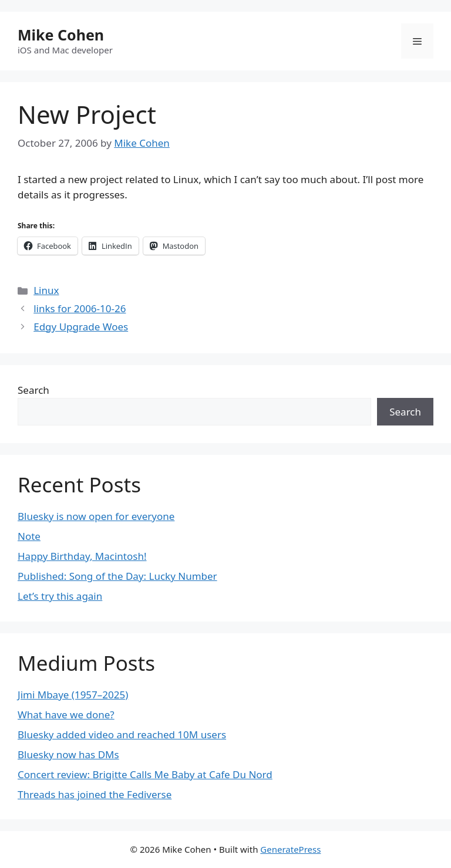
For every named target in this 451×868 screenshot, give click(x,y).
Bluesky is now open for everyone (96, 516)
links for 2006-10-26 (80, 308)
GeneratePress (290, 849)
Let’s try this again (60, 596)
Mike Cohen (61, 35)
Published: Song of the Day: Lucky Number (117, 576)
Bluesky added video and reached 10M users (122, 734)
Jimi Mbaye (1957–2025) (73, 695)
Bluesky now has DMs (68, 754)
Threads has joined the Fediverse (95, 794)
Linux (46, 290)
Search (33, 390)
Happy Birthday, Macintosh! (82, 556)
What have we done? (66, 715)
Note (29, 536)
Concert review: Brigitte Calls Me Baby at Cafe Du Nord (145, 774)
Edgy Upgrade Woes (81, 327)
